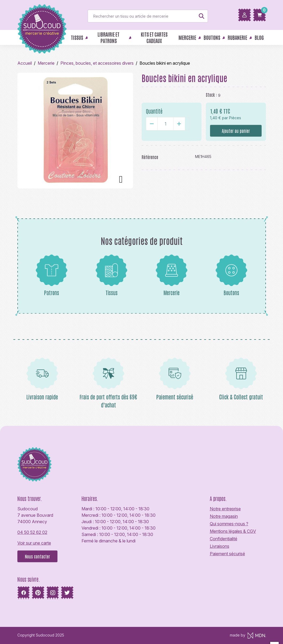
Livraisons (220, 546)
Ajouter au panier (236, 131)
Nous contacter (37, 556)
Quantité (154, 111)
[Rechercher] (148, 16)
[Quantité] (165, 124)
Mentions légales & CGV (233, 531)
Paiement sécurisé (227, 554)
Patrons (52, 275)
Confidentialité (224, 539)
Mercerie (172, 275)
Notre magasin (224, 516)
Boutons (231, 275)
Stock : (211, 95)
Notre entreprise (225, 509)
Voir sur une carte (34, 543)
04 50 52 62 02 (32, 532)
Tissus (111, 275)
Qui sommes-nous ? (229, 524)
